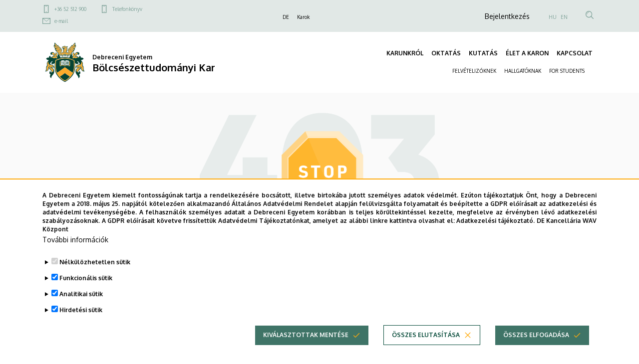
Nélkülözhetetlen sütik (95, 276)
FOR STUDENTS (567, 71)
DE (286, 17)
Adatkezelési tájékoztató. (495, 235)
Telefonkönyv (127, 9)
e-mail (61, 21)
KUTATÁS (483, 53)
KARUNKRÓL (405, 53)
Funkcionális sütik (86, 292)
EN (564, 17)
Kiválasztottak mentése (306, 349)
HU (553, 17)
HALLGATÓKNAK (523, 71)
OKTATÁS (446, 53)
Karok (303, 17)
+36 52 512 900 (70, 9)
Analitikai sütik (81, 308)
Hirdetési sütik (81, 324)
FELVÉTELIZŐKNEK (474, 71)
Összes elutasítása (426, 349)
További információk (75, 254)
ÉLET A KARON (527, 53)
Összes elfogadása (536, 349)
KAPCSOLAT (575, 53)
